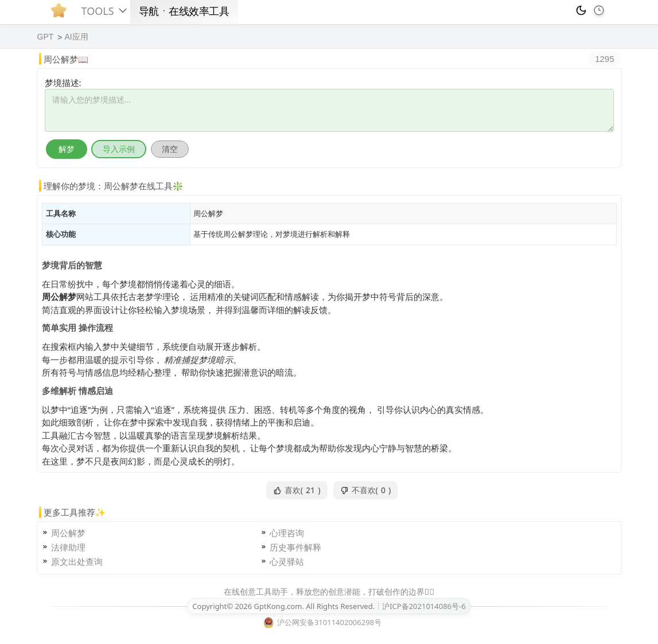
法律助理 (68, 547)
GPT (46, 37)
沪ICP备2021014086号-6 (424, 606)
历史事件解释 (295, 547)
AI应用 (76, 37)
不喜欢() (366, 490)
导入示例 (119, 149)
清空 (170, 149)
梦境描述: (63, 83)
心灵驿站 (287, 561)
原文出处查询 (77, 561)
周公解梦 (68, 533)
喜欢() (297, 490)
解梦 (67, 149)
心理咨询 (287, 533)
